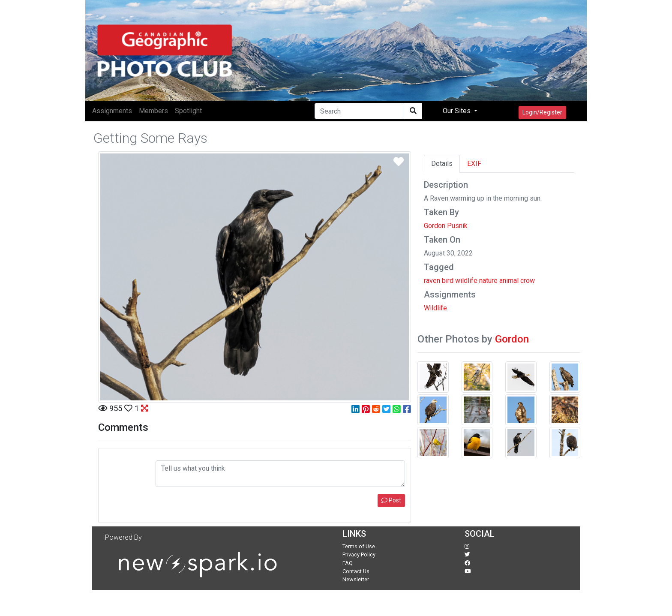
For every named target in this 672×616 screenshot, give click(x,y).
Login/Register (542, 112)
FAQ (348, 563)
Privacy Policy (359, 554)
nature (488, 281)
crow (528, 281)
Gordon (512, 339)
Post (391, 500)
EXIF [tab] (474, 164)
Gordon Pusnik (446, 226)
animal (509, 281)
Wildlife (435, 308)
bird (448, 281)
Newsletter (356, 579)
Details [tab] (442, 164)
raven (432, 281)
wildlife (466, 281)
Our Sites (457, 111)
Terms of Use (359, 546)
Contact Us (356, 571)
